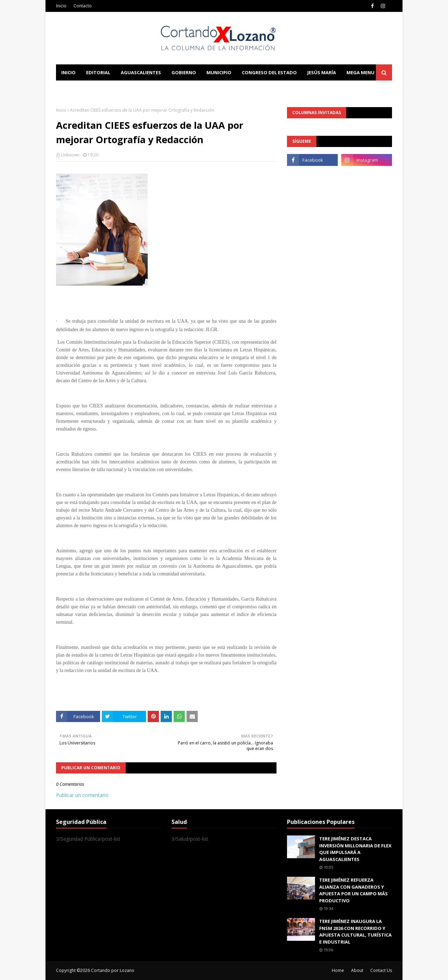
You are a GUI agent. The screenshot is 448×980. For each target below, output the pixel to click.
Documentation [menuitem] (133, 89)
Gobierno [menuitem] (184, 72)
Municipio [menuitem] (219, 72)
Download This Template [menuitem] (202, 89)
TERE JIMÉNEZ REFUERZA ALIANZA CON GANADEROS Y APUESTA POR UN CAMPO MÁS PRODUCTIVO (353, 890)
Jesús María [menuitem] (322, 72)
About (357, 970)
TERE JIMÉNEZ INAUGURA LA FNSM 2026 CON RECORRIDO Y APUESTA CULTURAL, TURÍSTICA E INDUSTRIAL (355, 932)
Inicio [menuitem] (68, 72)
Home (338, 970)
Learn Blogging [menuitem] (81, 89)
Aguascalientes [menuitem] (141, 72)
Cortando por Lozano (113, 970)
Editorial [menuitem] (98, 72)
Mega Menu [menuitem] (360, 72)
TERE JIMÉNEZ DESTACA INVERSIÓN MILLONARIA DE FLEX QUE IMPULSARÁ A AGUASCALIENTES (355, 849)
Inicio (61, 6)
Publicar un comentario (82, 795)
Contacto (83, 6)
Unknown (70, 155)
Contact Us (381, 970)
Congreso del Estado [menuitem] (269, 72)
